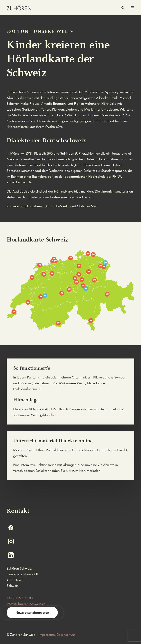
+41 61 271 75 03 (20, 598)
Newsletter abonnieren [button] (32, 613)
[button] (133, 8)
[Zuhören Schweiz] (19, 8)
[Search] (121, 8)
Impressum (47, 635)
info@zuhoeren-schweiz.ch (26, 604)
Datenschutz (66, 635)
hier (54, 415)
